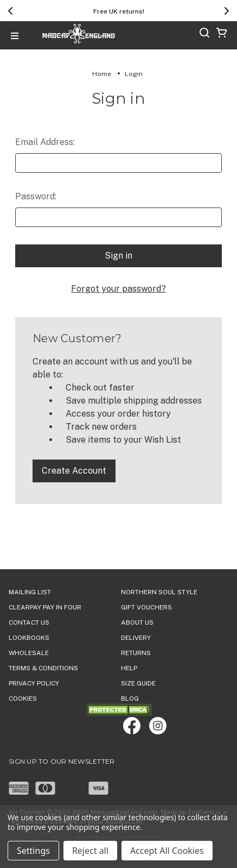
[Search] (204, 34)
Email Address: (45, 142)
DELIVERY (136, 638)
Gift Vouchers (146, 607)
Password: (36, 196)
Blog (130, 699)
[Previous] (10, 11)
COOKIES (23, 699)
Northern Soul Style (159, 592)
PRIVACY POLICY (34, 683)
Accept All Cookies (167, 851)
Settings (33, 851)
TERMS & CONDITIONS (43, 668)
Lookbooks (29, 638)
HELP (129, 668)
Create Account (74, 471)
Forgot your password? (118, 289)
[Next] (227, 11)
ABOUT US (137, 622)
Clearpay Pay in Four (45, 607)
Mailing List (30, 592)
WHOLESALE (29, 653)
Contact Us (29, 622)
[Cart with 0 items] (222, 34)
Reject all (90, 851)
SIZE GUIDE (138, 683)
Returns (136, 653)
